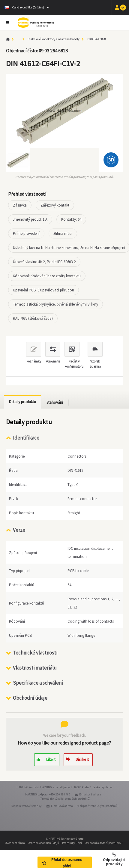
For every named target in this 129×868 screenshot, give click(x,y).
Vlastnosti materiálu (35, 667)
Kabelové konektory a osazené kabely (54, 39)
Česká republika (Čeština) (24, 7)
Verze (19, 530)
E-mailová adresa (90, 794)
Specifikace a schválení (38, 682)
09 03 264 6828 (97, 39)
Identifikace (26, 438)
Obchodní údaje (30, 697)
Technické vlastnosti (35, 652)
